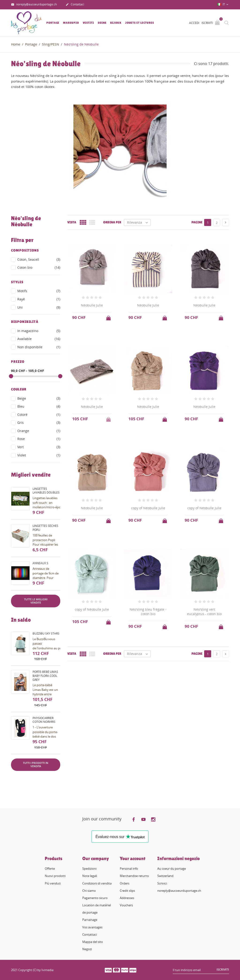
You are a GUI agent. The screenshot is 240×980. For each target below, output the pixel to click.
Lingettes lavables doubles (46, 491)
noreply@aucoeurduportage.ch (34, 5)
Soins (102, 23)
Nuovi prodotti (55, 876)
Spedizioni (89, 869)
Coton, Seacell (39, 260)
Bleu (39, 406)
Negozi (87, 949)
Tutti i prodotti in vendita (36, 764)
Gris (39, 423)
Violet (39, 455)
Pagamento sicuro (95, 898)
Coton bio (39, 268)
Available (39, 339)
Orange (39, 431)
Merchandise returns (134, 876)
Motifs (39, 291)
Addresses (127, 898)
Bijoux (116, 23)
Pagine (197, 222)
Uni (39, 307)
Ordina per (112, 222)
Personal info (129, 869)
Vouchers (126, 905)
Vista (72, 222)
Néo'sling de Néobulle (26, 221)
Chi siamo (89, 891)
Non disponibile (39, 347)
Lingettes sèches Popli (45, 528)
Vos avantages (92, 927)
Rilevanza (139, 222)
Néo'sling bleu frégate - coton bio (148, 612)
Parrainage (90, 920)
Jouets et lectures (140, 23)
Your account (133, 858)
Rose (39, 439)
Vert (39, 447)
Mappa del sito (93, 942)
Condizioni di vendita (97, 883)
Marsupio (71, 23)
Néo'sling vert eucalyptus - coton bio (204, 612)
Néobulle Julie (92, 305)
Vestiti (88, 23)
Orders (125, 883)
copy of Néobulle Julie (148, 508)
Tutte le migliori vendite (36, 601)
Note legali (90, 876)
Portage (53, 23)
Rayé (39, 299)
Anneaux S (40, 563)
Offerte (50, 869)
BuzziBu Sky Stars (46, 634)
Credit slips (127, 891)
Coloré (39, 415)
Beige (39, 398)
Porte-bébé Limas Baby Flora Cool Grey (45, 676)
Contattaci (75, 5)
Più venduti (53, 883)
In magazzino (39, 331)
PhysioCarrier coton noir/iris (44, 720)
